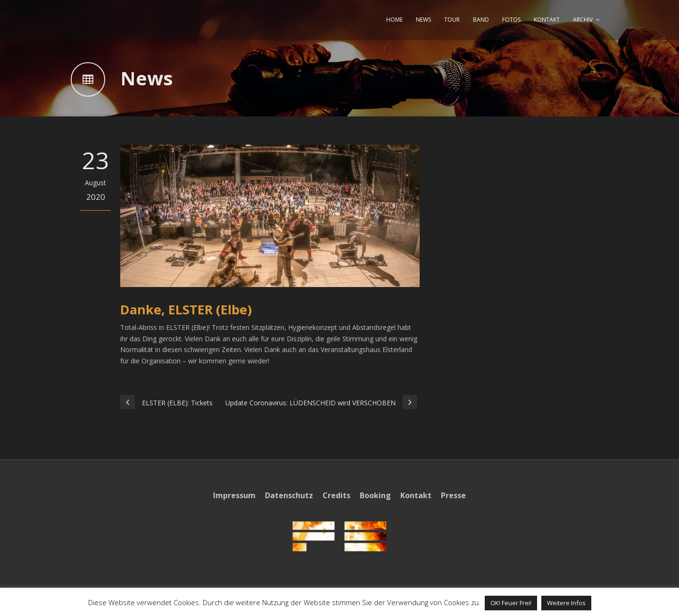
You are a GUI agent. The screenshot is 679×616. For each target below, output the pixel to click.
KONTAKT (547, 20)
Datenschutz (289, 495)
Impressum (234, 495)
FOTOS (511, 20)
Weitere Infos (566, 603)
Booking (375, 495)
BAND (481, 20)
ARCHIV (583, 20)
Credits (336, 495)
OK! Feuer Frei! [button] (511, 603)
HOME (394, 20)
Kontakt (416, 495)
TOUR (452, 20)
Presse (453, 495)
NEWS (423, 20)
